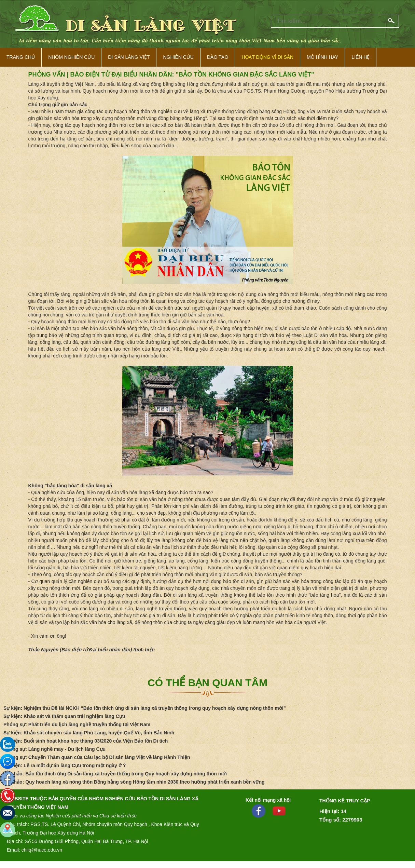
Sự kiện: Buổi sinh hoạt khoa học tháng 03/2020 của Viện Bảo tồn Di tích (86, 741)
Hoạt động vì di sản (267, 57)
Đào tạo (218, 57)
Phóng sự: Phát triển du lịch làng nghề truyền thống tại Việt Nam (77, 724)
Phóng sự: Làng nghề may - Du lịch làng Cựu (54, 749)
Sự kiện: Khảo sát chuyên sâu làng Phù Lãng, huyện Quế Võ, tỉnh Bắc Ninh (89, 733)
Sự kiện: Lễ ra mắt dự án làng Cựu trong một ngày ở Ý (65, 765)
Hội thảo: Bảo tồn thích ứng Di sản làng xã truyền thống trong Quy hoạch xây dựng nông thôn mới (115, 774)
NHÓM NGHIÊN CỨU (71, 57)
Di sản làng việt (129, 57)
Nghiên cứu (178, 57)
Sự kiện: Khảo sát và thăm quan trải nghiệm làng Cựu (64, 716)
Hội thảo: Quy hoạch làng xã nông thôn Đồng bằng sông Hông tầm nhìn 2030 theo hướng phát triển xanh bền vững (134, 782)
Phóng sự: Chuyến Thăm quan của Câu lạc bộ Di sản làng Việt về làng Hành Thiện (97, 757)
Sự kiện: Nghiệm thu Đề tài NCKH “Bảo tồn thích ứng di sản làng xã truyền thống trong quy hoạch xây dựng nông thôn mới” (145, 708)
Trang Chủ (21, 57)
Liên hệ (361, 57)
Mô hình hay (322, 57)
